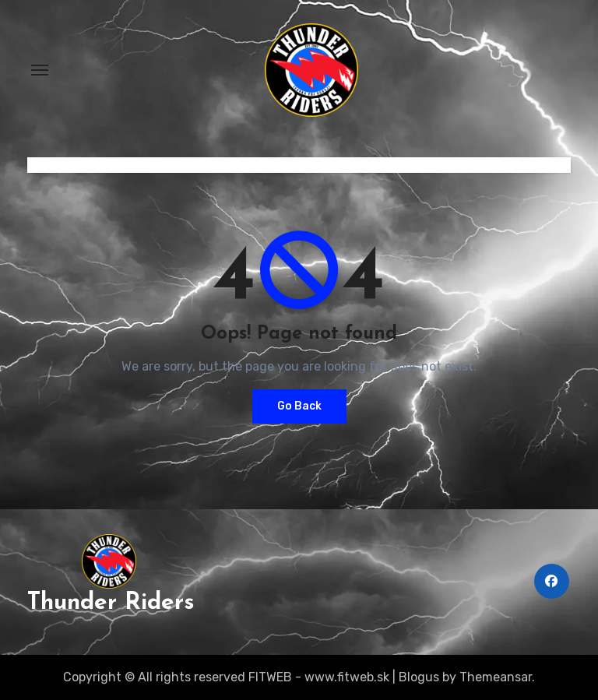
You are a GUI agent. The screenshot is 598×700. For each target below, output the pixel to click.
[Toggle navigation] (40, 70)
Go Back (299, 406)
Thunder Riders (111, 603)
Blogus (419, 677)
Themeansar (496, 677)
